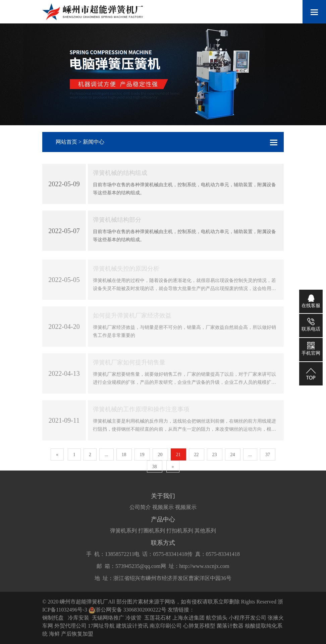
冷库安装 (78, 618)
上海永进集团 (188, 618)
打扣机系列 (180, 536)
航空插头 (217, 618)
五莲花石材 (158, 618)
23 (215, 455)
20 (160, 455)
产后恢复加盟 (77, 634)
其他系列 (205, 536)
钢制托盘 (53, 618)
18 (124, 455)
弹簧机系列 (123, 536)
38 (155, 467)
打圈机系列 (152, 536)
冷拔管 (133, 618)
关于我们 (163, 501)
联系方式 (163, 548)
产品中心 (163, 524)
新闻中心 (94, 142)
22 (197, 455)
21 (178, 455)
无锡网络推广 (108, 618)
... (106, 455)
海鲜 (54, 634)
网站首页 (66, 142)
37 (268, 455)
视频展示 (163, 512)
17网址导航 (101, 626)
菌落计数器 (230, 626)
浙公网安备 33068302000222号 (127, 610)
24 (233, 455)
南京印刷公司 (166, 626)
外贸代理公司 (70, 626)
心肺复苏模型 (199, 626)
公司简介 (140, 512)
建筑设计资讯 (132, 626)
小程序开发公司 (248, 618)
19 (142, 455)
